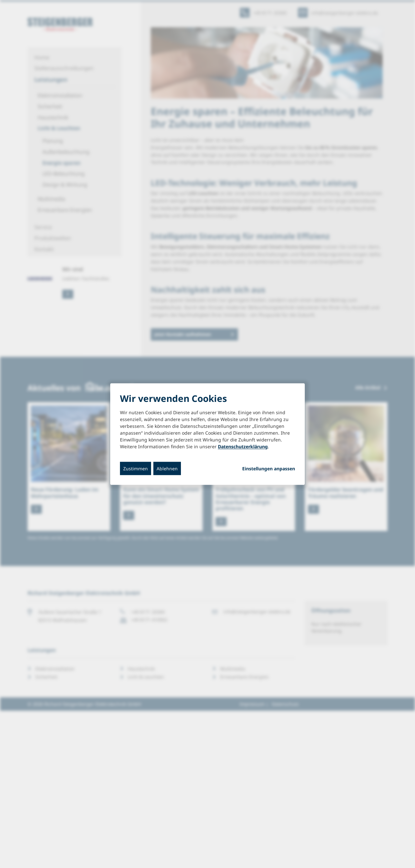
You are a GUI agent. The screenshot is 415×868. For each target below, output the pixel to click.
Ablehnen (167, 468)
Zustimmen (136, 468)
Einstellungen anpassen (269, 468)
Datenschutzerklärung (243, 446)
